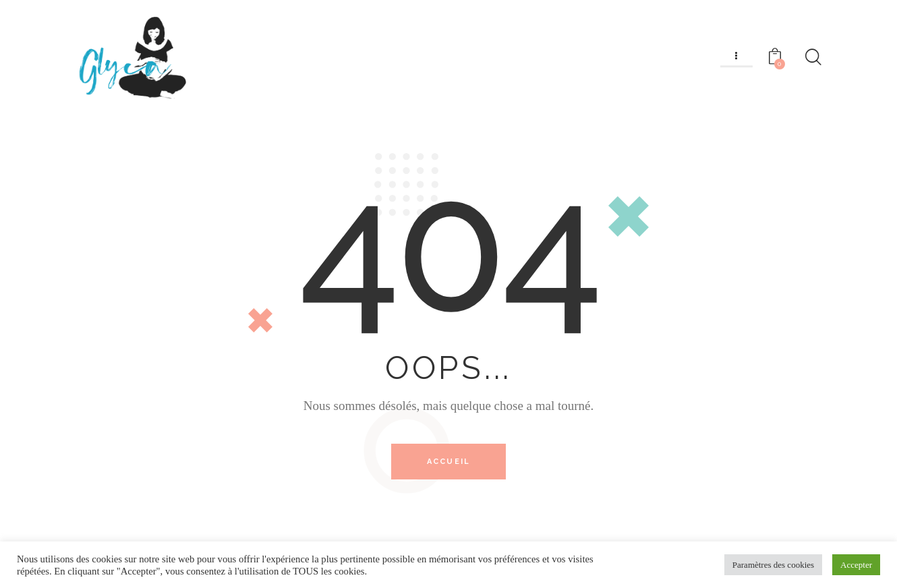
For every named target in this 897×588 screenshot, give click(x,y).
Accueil (448, 462)
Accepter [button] (856, 565)
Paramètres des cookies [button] (773, 565)
